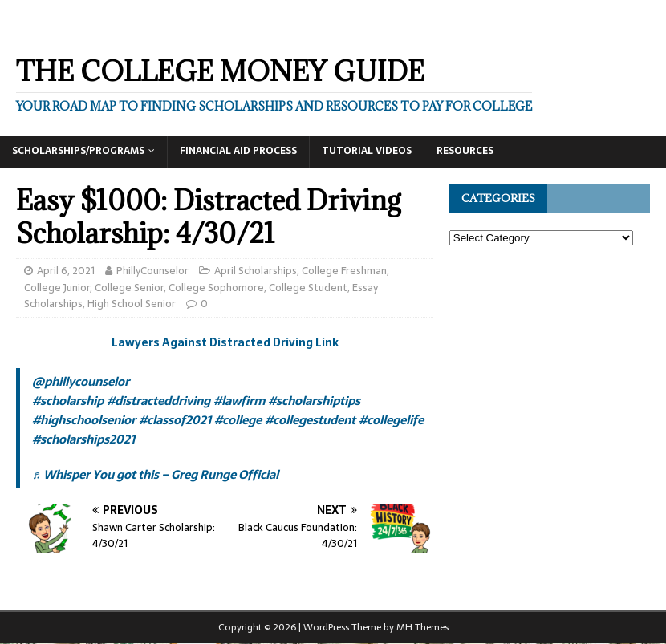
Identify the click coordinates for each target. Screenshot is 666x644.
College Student (308, 288)
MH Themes (422, 627)
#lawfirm (239, 401)
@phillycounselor (81, 381)
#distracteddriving (158, 401)
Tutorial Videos (367, 151)
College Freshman (344, 271)
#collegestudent (310, 420)
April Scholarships (256, 271)
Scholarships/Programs (78, 151)
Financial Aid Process (238, 151)
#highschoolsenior (84, 420)
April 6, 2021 (66, 271)
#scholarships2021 (83, 439)
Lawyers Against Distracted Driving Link (225, 342)
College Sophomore (216, 288)
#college (238, 420)
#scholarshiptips (314, 401)
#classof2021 (175, 420)
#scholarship (68, 401)
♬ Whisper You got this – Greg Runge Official (155, 474)
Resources (465, 151)
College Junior (57, 288)
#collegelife (391, 420)
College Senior (129, 288)
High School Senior (132, 304)
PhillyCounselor (152, 271)
